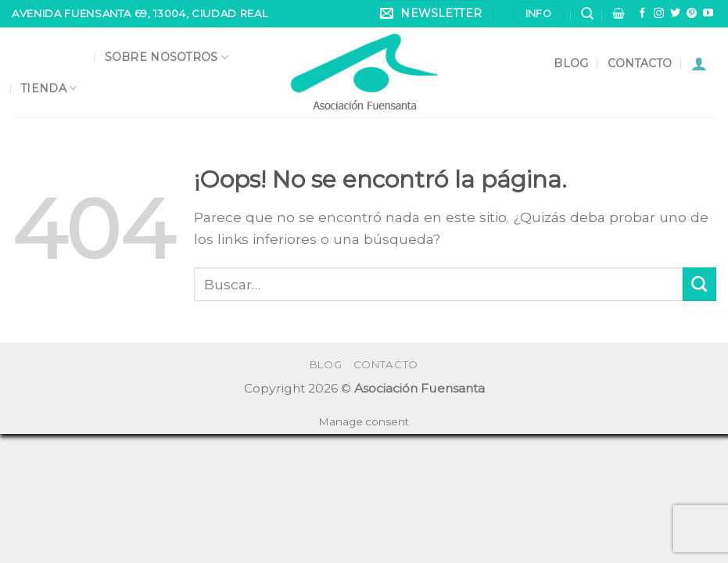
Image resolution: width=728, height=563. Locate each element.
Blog (571, 63)
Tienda (49, 88)
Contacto (640, 63)
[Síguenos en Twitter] (675, 14)
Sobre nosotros (167, 57)
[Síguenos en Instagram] (659, 14)
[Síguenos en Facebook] (642, 14)
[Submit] (699, 284)
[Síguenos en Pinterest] (692, 14)
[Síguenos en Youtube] (708, 14)
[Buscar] (587, 14)
